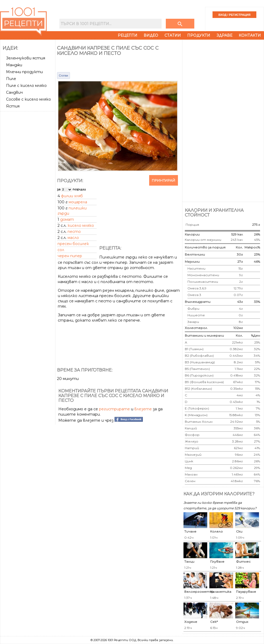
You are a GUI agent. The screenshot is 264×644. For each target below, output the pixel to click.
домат (67, 219)
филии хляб (72, 196)
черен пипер (70, 256)
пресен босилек (73, 244)
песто (74, 232)
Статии (173, 35)
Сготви (63, 76)
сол (61, 250)
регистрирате (114, 409)
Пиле (11, 79)
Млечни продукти (24, 72)
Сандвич (14, 92)
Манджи (14, 65)
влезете (143, 409)
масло (73, 238)
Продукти (199, 35)
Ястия (13, 106)
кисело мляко (81, 225)
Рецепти (128, 35)
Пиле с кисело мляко (26, 86)
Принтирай (164, 180)
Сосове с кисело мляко (29, 99)
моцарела (78, 202)
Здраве (224, 35)
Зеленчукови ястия (26, 58)
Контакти (250, 35)
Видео (151, 35)
